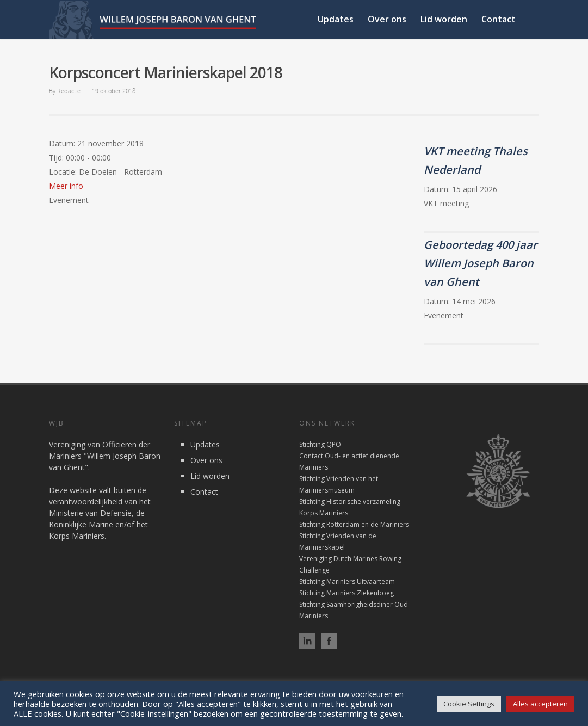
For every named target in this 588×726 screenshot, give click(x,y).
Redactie (69, 91)
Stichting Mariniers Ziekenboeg (346, 593)
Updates (336, 19)
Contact (499, 19)
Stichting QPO (320, 444)
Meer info (66, 186)
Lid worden (444, 19)
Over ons (387, 19)
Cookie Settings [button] (469, 704)
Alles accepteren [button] (540, 704)
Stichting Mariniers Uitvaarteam (347, 582)
